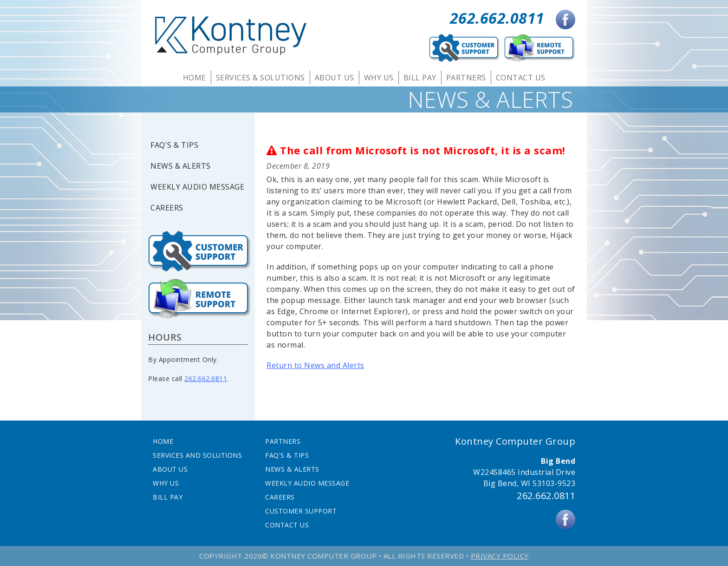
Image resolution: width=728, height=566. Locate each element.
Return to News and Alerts (315, 365)
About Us (335, 78)
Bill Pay (420, 78)
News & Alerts (181, 166)
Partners (466, 78)
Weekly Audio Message (197, 187)
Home (195, 78)
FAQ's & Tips (174, 145)
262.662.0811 (497, 18)
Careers (167, 208)
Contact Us (521, 78)
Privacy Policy (500, 556)
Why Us (379, 78)
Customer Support (301, 511)
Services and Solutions (197, 455)
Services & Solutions (260, 78)
